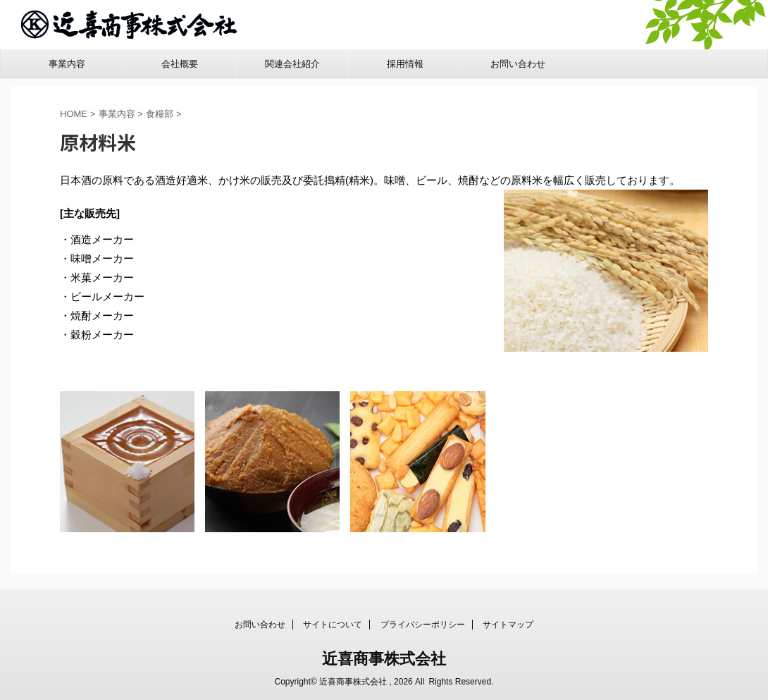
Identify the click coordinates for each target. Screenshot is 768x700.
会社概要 (180, 64)
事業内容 (67, 64)
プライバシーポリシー (423, 624)
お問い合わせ (518, 64)
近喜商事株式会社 (384, 658)
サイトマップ (508, 624)
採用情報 (405, 64)
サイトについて (333, 624)
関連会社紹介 (292, 64)
